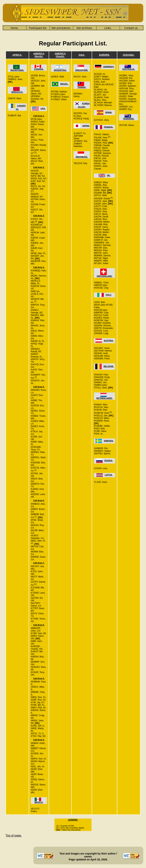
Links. (108, 28)
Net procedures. (61, 28)
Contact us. (131, 28)
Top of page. (14, 835)
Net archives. (85, 28)
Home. (15, 28)
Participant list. (38, 28)
